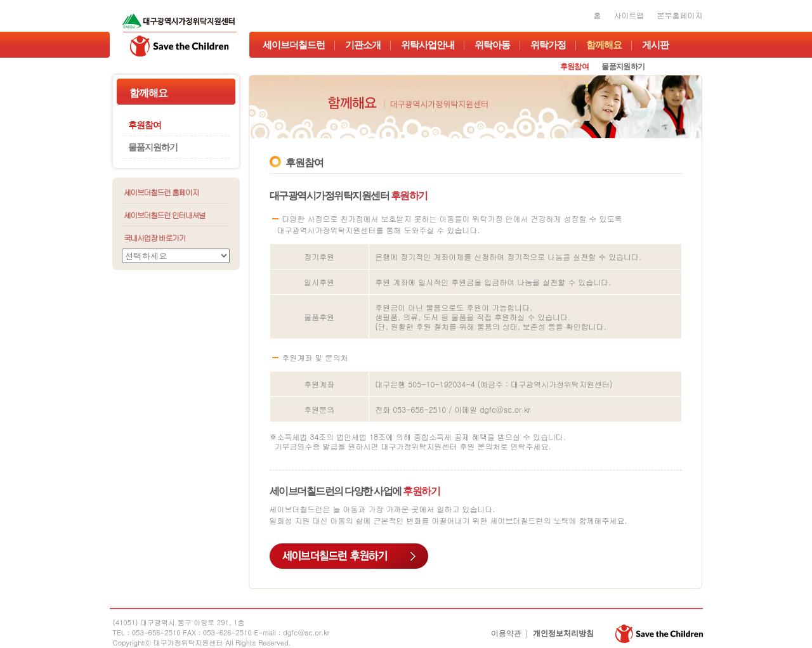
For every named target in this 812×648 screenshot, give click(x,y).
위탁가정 (548, 45)
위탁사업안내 (428, 45)
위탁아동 (492, 45)
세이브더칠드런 (294, 45)
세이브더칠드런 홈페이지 (161, 192)
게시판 (655, 45)
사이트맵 (629, 15)
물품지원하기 (623, 67)
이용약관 (506, 633)
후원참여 (575, 67)
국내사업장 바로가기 (154, 237)
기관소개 (363, 45)
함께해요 (604, 45)
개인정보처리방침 (563, 633)
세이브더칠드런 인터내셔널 (165, 215)
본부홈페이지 (680, 15)
